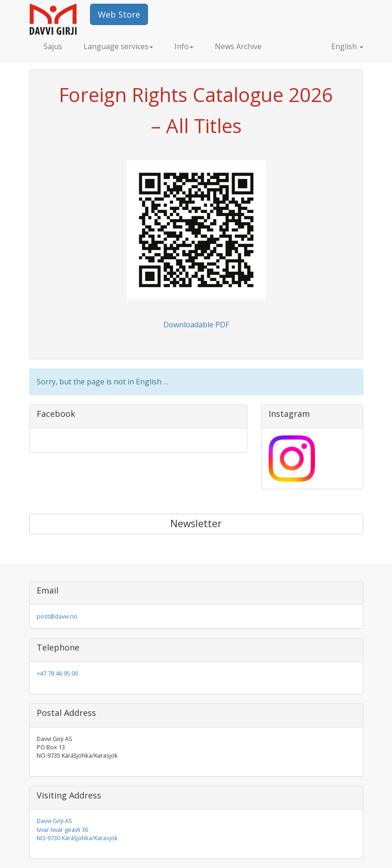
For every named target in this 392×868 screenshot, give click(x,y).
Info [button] (184, 46)
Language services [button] (118, 46)
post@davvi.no (57, 616)
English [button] (339, 46)
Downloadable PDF (196, 325)
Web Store (119, 14)
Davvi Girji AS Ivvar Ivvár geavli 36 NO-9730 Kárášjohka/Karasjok (77, 829)
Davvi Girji (60, 19)
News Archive (238, 46)
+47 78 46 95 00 (57, 673)
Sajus (53, 46)
